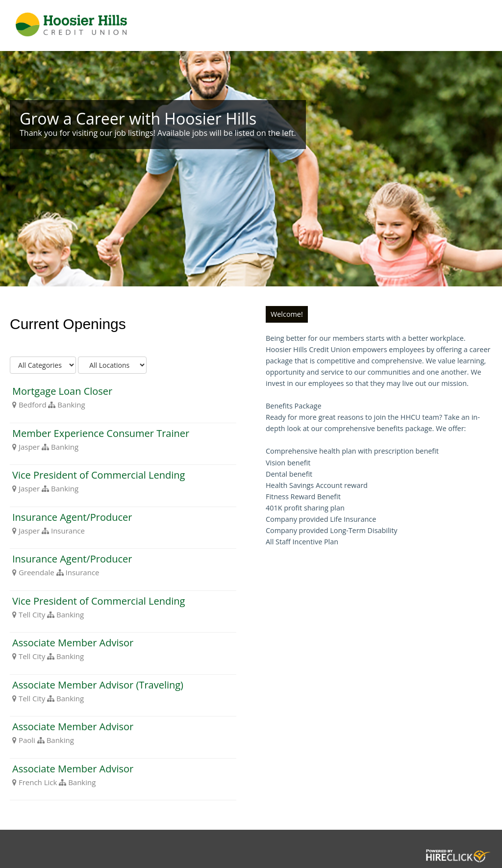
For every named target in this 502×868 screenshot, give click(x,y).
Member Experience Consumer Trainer (101, 433)
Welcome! (287, 314)
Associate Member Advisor (73, 643)
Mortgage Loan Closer (62, 391)
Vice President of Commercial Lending (99, 475)
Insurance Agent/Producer (72, 517)
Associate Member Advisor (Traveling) (98, 685)
